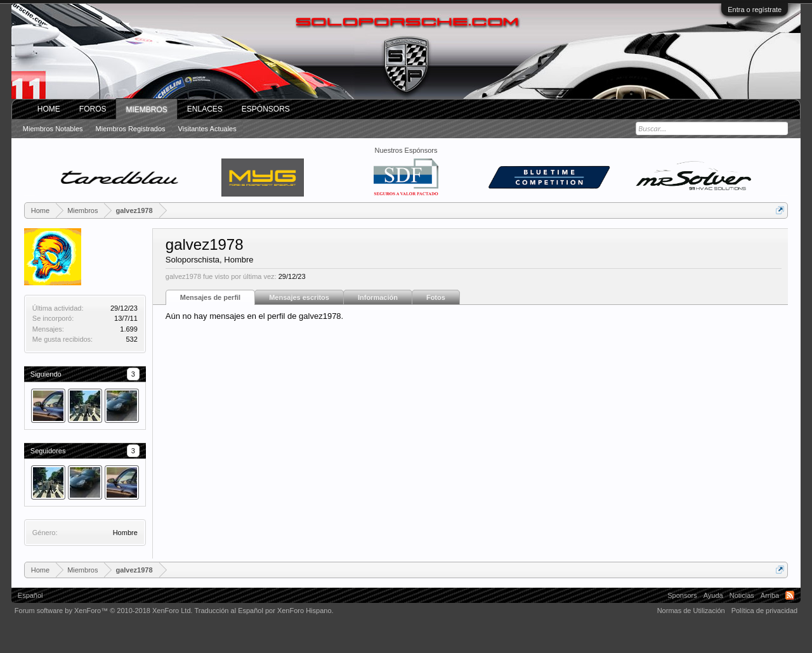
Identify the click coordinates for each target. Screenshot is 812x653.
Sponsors (682, 595)
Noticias (742, 595)
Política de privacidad (765, 611)
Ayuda (713, 595)
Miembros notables (53, 129)
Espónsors (266, 109)
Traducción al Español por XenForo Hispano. (264, 611)
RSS (790, 595)
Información (378, 297)
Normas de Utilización (691, 611)
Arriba (770, 595)
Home (49, 109)
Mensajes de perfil (210, 297)
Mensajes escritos (299, 297)
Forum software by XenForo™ (104, 611)
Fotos (436, 297)
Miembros (146, 110)
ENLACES (205, 109)
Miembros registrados (131, 129)
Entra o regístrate (755, 10)
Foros (93, 109)
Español (30, 595)
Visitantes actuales (207, 129)
